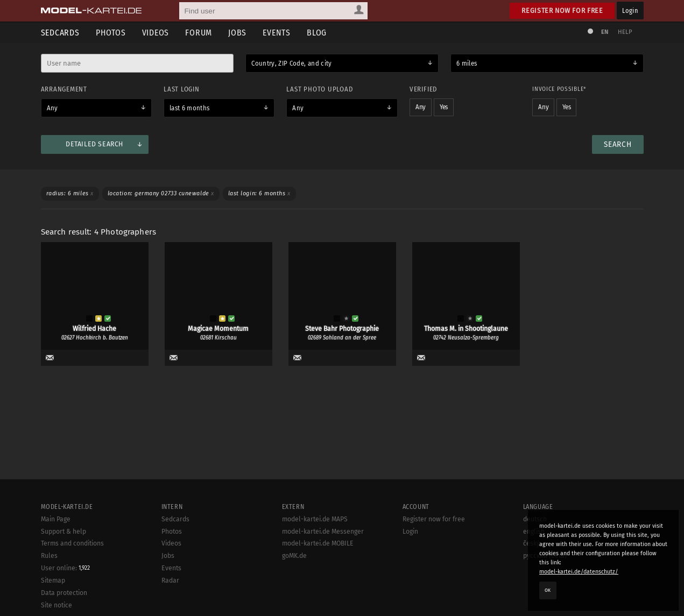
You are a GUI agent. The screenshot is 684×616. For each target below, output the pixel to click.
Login (630, 10)
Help (625, 32)
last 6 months (190, 108)
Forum (199, 33)
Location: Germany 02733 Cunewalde (161, 193)
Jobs (237, 33)
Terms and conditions (72, 600)
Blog (317, 33)
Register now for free (562, 10)
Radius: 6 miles (70, 193)
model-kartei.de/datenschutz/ (579, 572)
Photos (111, 33)
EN (605, 32)
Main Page (56, 576)
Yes (444, 107)
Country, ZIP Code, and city (291, 63)
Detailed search (94, 144)
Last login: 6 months (259, 193)
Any (52, 108)
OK (548, 590)
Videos (156, 33)
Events (277, 33)
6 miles (467, 63)
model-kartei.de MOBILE (318, 600)
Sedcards (60, 33)
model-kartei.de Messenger (323, 589)
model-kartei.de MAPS (315, 576)
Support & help (64, 589)
